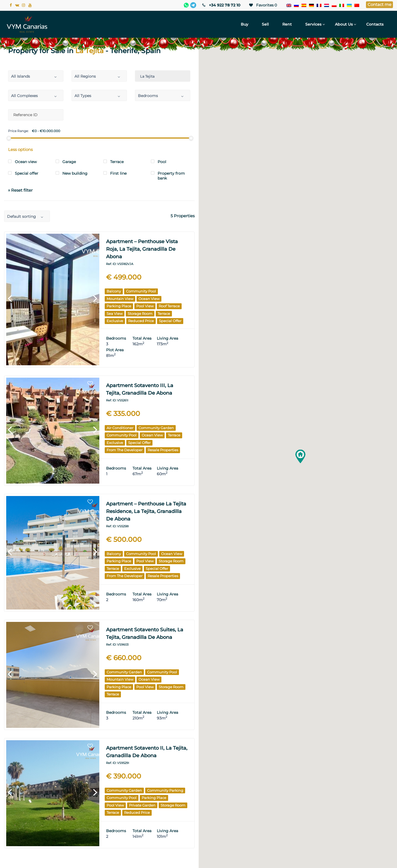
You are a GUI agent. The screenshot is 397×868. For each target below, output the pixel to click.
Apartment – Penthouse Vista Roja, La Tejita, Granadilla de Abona (142, 249)
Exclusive (115, 321)
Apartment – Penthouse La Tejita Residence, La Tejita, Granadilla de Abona (146, 511)
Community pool (141, 291)
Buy (245, 24)
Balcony (114, 291)
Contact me (379, 4)
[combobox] (36, 76)
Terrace (164, 314)
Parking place (119, 306)
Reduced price (141, 321)
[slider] (9, 138)
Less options (20, 149)
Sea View (115, 314)
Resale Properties (163, 450)
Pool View (145, 306)
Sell (265, 24)
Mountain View (120, 299)
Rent (287, 24)
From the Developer (125, 450)
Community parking (165, 790)
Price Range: (18, 131)
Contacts (375, 24)
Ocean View (149, 299)
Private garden (142, 805)
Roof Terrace (169, 306)
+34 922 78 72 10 (221, 5)
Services (313, 24)
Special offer (170, 321)
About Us (344, 24)
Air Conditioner (120, 428)
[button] (300, 456)
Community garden (156, 428)
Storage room (140, 314)
